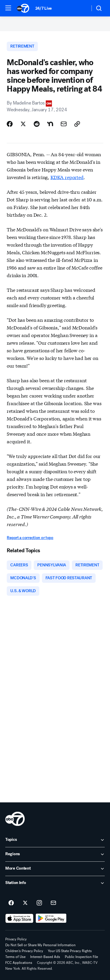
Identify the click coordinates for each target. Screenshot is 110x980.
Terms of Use (15, 957)
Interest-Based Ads (45, 957)
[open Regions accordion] (55, 854)
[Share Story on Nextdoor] (50, 124)
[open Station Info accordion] (55, 883)
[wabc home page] (15, 819)
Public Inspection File (81, 957)
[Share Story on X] (23, 124)
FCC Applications (19, 963)
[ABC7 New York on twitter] (25, 903)
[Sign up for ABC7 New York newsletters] (53, 903)
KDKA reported (67, 177)
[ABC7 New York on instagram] (39, 903)
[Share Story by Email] (64, 124)
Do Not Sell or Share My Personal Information (40, 945)
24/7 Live (44, 8)
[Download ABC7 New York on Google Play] (51, 918)
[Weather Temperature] (81, 8)
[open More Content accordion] (55, 869)
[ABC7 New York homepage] (23, 8)
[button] (8, 8)
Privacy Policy (16, 939)
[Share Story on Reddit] (37, 124)
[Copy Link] (77, 124)
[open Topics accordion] (55, 840)
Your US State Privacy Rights (70, 951)
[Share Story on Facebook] (10, 124)
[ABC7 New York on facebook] (11, 903)
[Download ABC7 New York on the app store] (19, 918)
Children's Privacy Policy (24, 951)
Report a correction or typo (30, 538)
